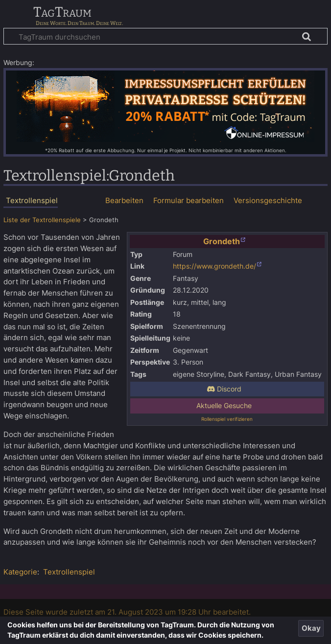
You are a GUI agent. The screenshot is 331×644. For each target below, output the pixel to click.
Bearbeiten (124, 200)
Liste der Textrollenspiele (42, 220)
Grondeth (222, 241)
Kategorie (20, 572)
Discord (224, 389)
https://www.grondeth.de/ (214, 266)
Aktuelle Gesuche (224, 406)
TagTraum (62, 13)
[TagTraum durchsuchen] (165, 36)
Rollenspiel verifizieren (227, 419)
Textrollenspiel (69, 572)
